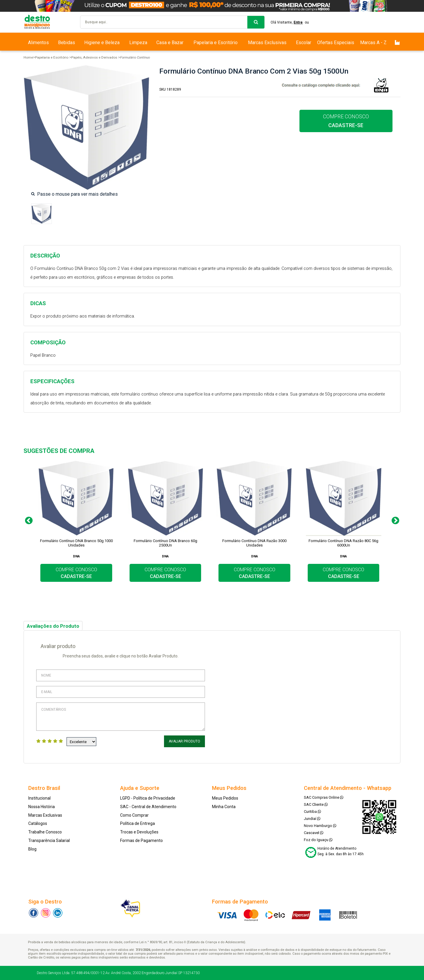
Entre (298, 22)
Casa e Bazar (170, 43)
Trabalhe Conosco (45, 832)
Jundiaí (312, 819)
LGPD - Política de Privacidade (148, 798)
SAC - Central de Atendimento (148, 807)
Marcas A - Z (373, 43)
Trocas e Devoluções (139, 832)
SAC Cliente (316, 804)
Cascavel (314, 833)
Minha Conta (224, 807)
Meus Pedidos (225, 798)
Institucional (39, 798)
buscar (256, 22)
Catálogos (38, 823)
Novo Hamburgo (320, 826)
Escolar (304, 43)
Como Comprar (134, 815)
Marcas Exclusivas (267, 43)
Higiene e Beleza (102, 43)
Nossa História (42, 807)
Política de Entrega (138, 823)
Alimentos (38, 43)
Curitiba (312, 812)
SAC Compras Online (324, 797)
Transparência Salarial (49, 841)
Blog (32, 849)
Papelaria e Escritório (216, 43)
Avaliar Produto (184, 741)
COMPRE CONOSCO (346, 121)
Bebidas (67, 43)
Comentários (121, 717)
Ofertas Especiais (336, 43)
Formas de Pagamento (141, 841)
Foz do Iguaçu (318, 840)
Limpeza (138, 43)
